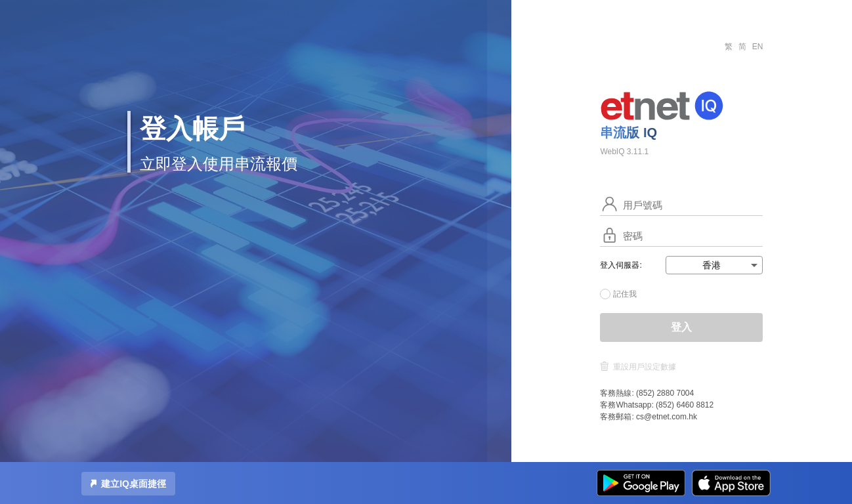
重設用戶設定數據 (645, 367)
